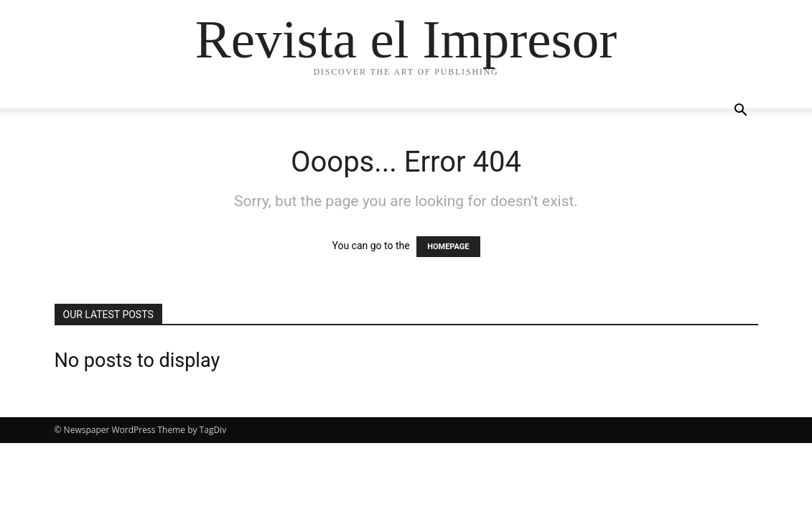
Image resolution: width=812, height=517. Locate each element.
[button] (741, 112)
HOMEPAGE (448, 247)
